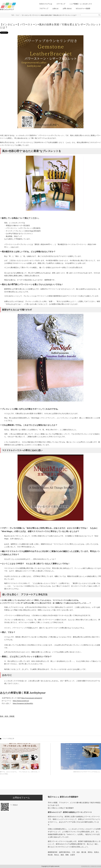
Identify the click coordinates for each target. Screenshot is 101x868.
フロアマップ (44, 8)
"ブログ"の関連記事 (8, 739)
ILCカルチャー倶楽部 (83, 8)
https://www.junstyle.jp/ (21, 701)
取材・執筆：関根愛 (7, 716)
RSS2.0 (15, 805)
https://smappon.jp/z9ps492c (23, 703)
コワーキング (61, 4)
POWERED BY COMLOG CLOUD (91, 866)
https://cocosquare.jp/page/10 (32, 698)
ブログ (17, 15)
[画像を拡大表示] (50, 128)
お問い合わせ (67, 8)
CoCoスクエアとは (46, 4)
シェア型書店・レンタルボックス (81, 4)
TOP (13, 15)
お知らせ (55, 8)
